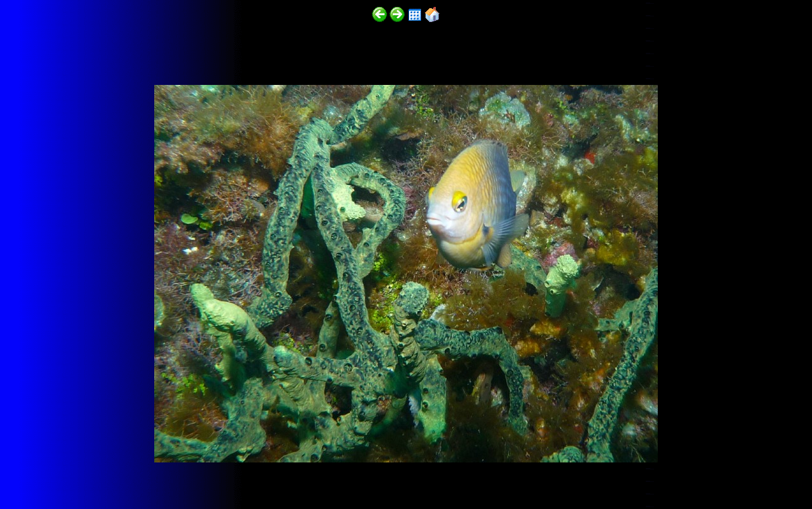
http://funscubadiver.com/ (130, 472)
